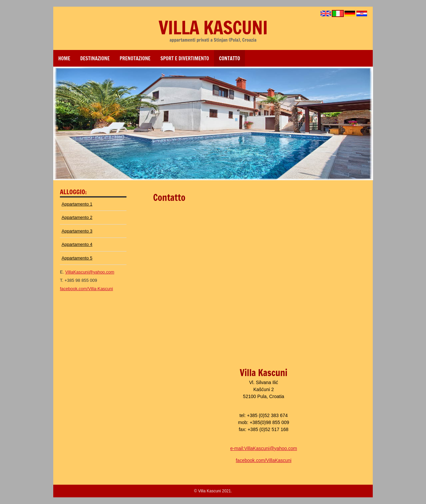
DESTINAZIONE (95, 58)
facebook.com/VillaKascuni (263, 460)
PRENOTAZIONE (135, 58)
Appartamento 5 (77, 258)
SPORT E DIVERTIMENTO (185, 58)
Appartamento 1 (77, 204)
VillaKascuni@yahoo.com (90, 272)
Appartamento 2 (77, 217)
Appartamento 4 (77, 244)
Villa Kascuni (213, 27)
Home (64, 58)
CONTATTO (229, 58)
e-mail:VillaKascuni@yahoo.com (264, 448)
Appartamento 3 (77, 231)
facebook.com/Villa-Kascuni (86, 289)
